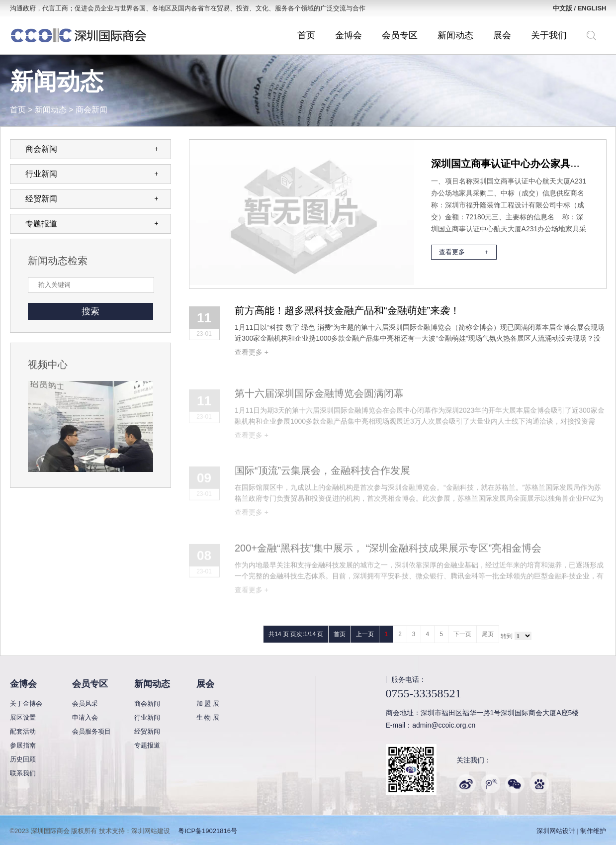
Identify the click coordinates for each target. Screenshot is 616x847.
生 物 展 (208, 717)
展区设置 (23, 717)
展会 (502, 35)
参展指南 (23, 745)
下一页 (462, 634)
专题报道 (92, 224)
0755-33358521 (424, 693)
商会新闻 (91, 110)
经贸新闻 (92, 199)
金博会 (349, 35)
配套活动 (23, 731)
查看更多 (464, 252)
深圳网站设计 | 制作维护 (572, 831)
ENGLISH (592, 8)
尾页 (488, 634)
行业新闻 (92, 174)
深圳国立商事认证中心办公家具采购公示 (521, 164)
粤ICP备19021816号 (208, 831)
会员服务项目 (91, 731)
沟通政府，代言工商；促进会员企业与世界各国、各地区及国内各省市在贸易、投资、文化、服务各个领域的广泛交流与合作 (188, 8)
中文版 (563, 8)
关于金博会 (26, 704)
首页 (306, 35)
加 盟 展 (208, 704)
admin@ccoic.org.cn (444, 725)
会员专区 (400, 35)
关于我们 (549, 35)
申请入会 (85, 717)
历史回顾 (23, 759)
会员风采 (85, 704)
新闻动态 (455, 35)
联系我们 (23, 773)
